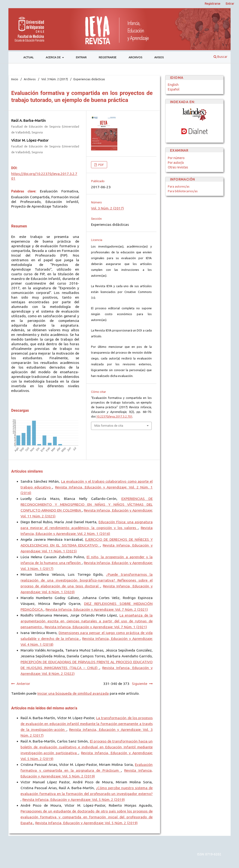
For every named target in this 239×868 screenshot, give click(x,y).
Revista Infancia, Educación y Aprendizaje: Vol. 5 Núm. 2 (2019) (74, 800)
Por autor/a (176, 163)
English (173, 85)
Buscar (220, 57)
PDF (101, 165)
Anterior (23, 684)
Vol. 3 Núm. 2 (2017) (55, 79)
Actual (28, 57)
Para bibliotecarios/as (183, 191)
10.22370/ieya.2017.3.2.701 (114, 416)
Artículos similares (27, 471)
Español (174, 89)
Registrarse (108, 57)
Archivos (135, 57)
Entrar (81, 57)
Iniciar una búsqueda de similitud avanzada (73, 693)
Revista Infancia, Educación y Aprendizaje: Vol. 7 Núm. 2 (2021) (97, 609)
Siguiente (140, 684)
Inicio (15, 79)
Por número (176, 158)
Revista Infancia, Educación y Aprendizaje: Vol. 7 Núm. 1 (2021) (96, 627)
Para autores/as (179, 186)
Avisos (159, 57)
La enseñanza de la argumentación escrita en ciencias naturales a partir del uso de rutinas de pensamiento (87, 621)
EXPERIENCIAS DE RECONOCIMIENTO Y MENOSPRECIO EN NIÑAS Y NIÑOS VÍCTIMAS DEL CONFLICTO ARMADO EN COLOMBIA (87, 504)
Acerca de (54, 57)
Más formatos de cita (109, 426)
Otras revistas (178, 167)
